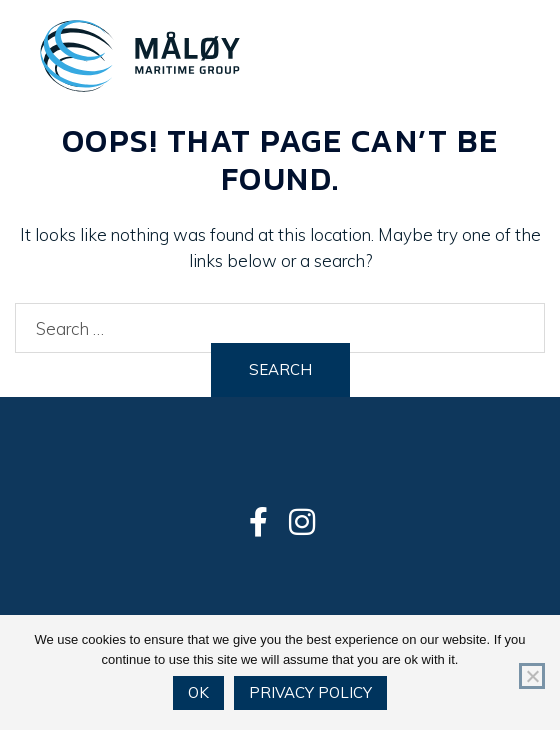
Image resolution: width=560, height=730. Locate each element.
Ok (198, 692)
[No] (532, 676)
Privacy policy (310, 692)
